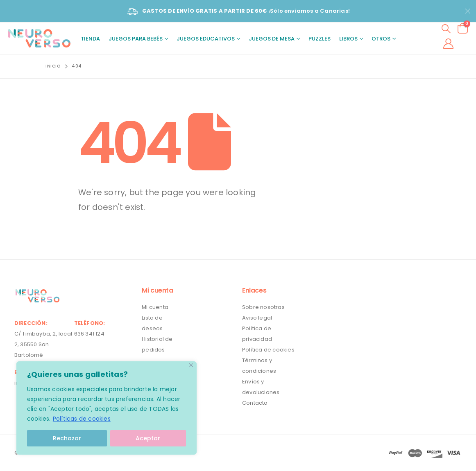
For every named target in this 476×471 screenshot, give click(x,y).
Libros (348, 39)
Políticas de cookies (82, 419)
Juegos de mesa (272, 39)
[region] (107, 408)
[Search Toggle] (446, 28)
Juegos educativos (206, 39)
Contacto (255, 403)
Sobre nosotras (263, 307)
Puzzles (320, 39)
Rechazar (67, 438)
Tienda (90, 39)
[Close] (191, 365)
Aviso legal (257, 318)
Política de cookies (268, 350)
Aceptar (148, 438)
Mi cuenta (155, 307)
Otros (381, 39)
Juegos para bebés (136, 39)
